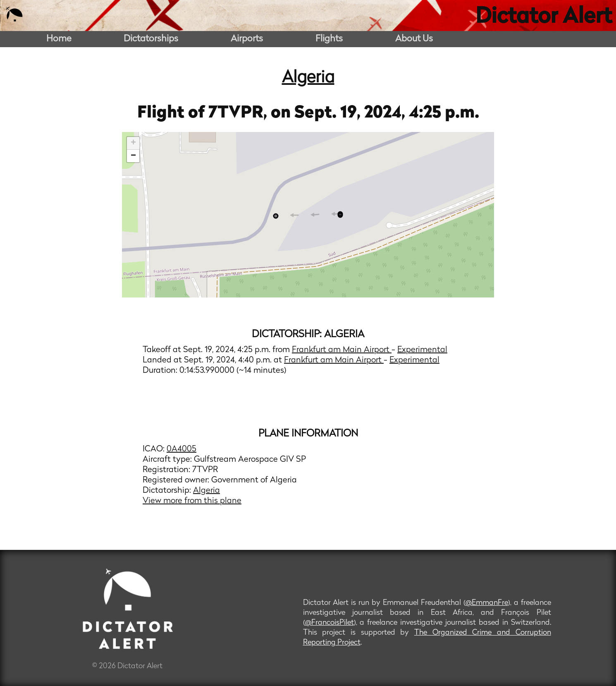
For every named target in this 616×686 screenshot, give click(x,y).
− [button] (133, 156)
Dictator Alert (544, 17)
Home (59, 39)
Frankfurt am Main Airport (342, 350)
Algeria (308, 78)
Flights (329, 39)
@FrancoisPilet (329, 623)
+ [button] (133, 143)
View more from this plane (192, 501)
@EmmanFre (487, 603)
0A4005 (181, 449)
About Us (414, 39)
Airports (247, 39)
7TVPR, (240, 113)
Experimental (422, 350)
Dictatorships (151, 39)
